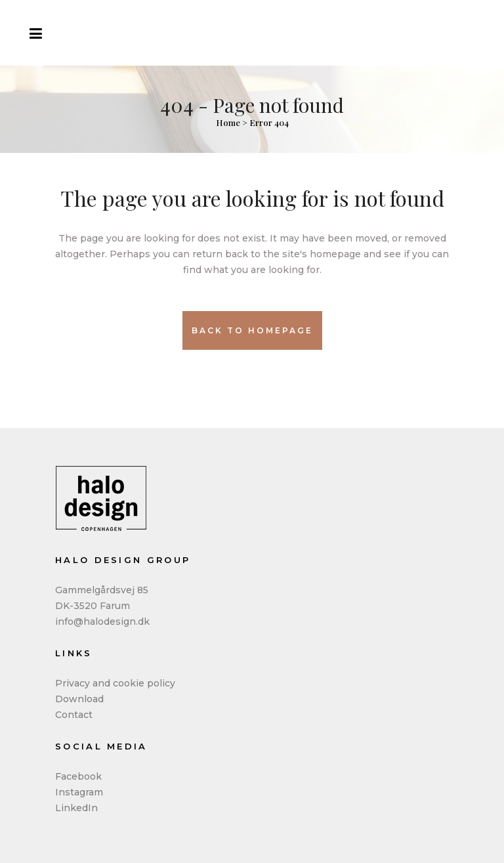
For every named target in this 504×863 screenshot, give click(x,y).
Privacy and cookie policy (115, 683)
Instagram (79, 792)
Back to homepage (252, 330)
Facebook (78, 776)
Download (79, 699)
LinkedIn (76, 808)
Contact (74, 715)
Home (228, 122)
